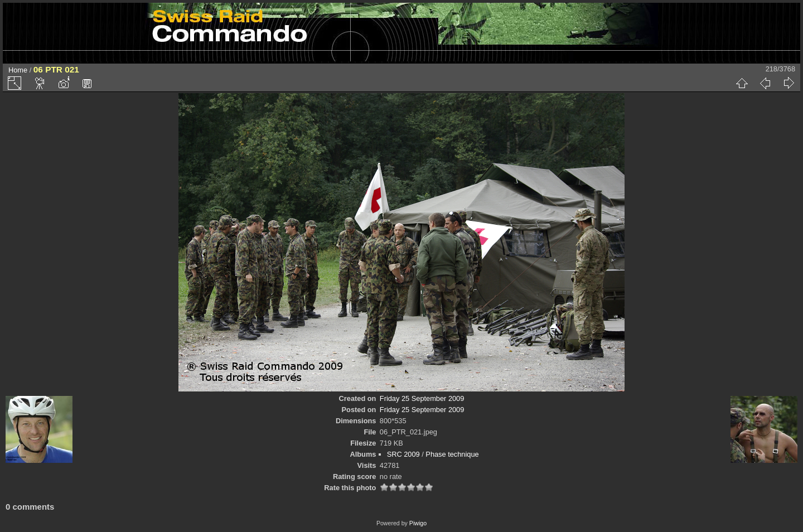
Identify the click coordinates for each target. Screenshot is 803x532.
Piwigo (418, 523)
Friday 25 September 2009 (422, 398)
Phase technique (452, 454)
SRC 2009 (403, 454)
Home (18, 70)
